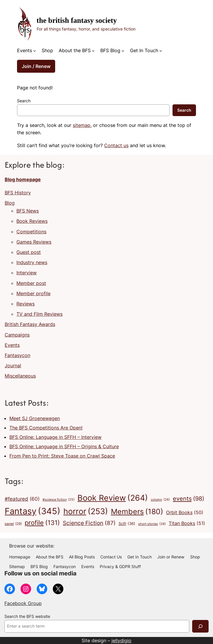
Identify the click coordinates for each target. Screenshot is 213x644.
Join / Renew (36, 66)
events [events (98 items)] (189, 499)
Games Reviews (34, 242)
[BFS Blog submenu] (123, 51)
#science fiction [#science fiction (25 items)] (59, 500)
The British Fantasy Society (77, 20)
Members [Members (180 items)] (137, 512)
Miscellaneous (20, 376)
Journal (13, 366)
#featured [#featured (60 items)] (22, 499)
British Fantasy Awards (30, 324)
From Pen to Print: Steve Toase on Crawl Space (62, 456)
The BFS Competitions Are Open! (46, 428)
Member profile (33, 293)
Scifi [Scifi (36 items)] (127, 524)
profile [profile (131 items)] (42, 523)
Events (24, 50)
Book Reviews (32, 221)
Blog (10, 203)
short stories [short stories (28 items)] (152, 524)
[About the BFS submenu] (93, 51)
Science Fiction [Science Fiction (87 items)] (89, 523)
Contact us (116, 145)
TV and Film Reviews (39, 314)
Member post (31, 283)
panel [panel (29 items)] (13, 524)
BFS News (28, 211)
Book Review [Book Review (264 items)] (113, 498)
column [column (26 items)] (160, 500)
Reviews (26, 304)
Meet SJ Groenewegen (35, 418)
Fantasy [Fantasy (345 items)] (33, 511)
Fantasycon (17, 355)
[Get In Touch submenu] (161, 51)
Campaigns (17, 335)
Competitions (31, 232)
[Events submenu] (35, 51)
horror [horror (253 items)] (86, 512)
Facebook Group (23, 603)
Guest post (29, 252)
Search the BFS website (27, 616)
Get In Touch (144, 50)
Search (24, 101)
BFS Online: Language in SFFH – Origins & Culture (64, 446)
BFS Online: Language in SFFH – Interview (55, 437)
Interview (27, 273)
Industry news (32, 262)
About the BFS (75, 50)
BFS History (18, 193)
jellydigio (121, 640)
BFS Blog (110, 50)
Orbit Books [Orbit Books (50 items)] (185, 513)
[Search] (200, 626)
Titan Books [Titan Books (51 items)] (187, 524)
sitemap (82, 125)
